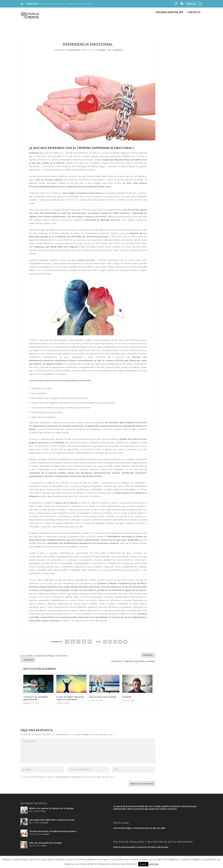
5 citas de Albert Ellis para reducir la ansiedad (70, 700)
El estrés (127, 699)
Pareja (43, 813)
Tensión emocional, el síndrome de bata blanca (53, 833)
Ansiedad (101, 52)
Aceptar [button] (143, 864)
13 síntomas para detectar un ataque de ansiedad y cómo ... (68, 4)
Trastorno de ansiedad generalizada (36, 700)
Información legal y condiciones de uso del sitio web (139, 830)
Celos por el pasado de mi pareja (45, 844)
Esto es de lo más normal (103, 699)
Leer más (154, 864)
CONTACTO (194, 19)
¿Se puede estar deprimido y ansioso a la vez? (52, 821)
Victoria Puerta (73, 52)
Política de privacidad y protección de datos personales (141, 849)
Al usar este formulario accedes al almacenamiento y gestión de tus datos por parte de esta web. (68, 779)
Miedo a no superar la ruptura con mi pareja (51, 810)
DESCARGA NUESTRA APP (169, 19)
